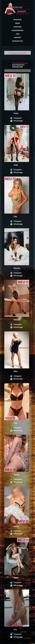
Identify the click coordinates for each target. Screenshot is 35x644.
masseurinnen (18, 30)
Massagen (18, 27)
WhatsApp (16, 121)
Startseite (17, 20)
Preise (17, 23)
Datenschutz (18, 41)
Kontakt (18, 37)
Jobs (17, 34)
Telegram (16, 118)
